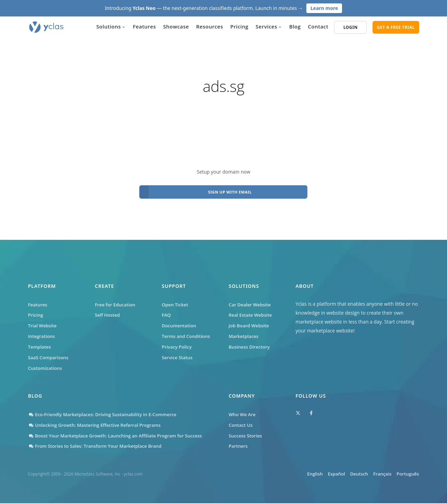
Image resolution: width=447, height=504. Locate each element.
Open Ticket (176, 300)
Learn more (324, 8)
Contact (318, 26)
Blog (295, 26)
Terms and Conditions (187, 333)
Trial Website (43, 322)
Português (407, 475)
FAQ (167, 311)
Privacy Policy (178, 345)
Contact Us (241, 425)
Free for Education (116, 300)
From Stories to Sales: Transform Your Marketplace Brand (98, 447)
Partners (239, 447)
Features (144, 26)
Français (375, 475)
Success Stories (246, 436)
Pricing (239, 26)
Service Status (178, 356)
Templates (40, 345)
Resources (210, 26)
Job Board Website (250, 322)
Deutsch (346, 475)
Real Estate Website (252, 311)
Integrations (42, 333)
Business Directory (250, 345)
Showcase (176, 26)
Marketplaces (244, 333)
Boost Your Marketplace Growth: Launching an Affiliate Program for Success (120, 436)
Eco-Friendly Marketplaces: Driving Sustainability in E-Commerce (106, 414)
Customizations (46, 367)
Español (317, 475)
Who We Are (243, 414)
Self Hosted (108, 311)
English (290, 475)
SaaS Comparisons (49, 356)
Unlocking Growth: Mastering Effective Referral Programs (98, 425)
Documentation (180, 322)
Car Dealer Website (251, 300)
